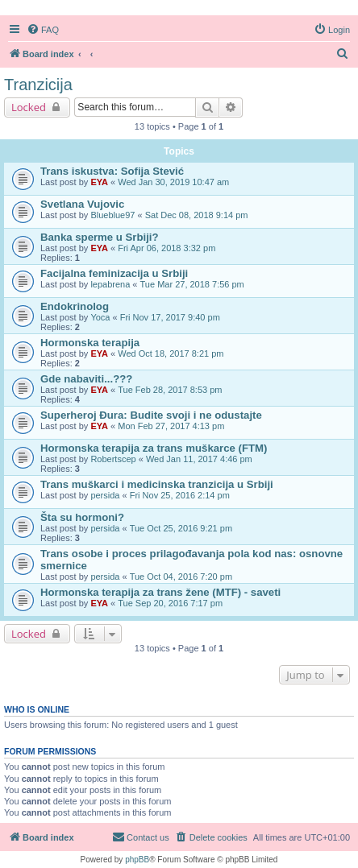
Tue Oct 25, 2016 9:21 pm (181, 528)
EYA (99, 182)
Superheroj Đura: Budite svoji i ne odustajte (151, 415)
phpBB (137, 860)
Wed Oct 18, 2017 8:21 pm (171, 353)
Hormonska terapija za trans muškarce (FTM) (154, 448)
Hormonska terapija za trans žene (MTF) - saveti (160, 592)
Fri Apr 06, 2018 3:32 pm (167, 248)
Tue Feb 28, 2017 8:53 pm (170, 390)
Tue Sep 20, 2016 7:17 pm (170, 603)
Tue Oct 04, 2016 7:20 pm (181, 577)
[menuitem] (43, 30)
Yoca (100, 317)
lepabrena (110, 284)
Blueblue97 (112, 215)
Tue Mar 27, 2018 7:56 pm (192, 284)
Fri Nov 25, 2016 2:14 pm (180, 495)
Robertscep (113, 459)
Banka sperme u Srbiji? (100, 237)
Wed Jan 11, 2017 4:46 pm (199, 459)
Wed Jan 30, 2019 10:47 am (173, 182)
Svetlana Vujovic (82, 204)
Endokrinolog (75, 306)
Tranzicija (38, 85)
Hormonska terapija (90, 343)
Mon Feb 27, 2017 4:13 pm (171, 426)
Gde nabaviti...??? (86, 379)
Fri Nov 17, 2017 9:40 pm (170, 317)
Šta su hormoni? (82, 517)
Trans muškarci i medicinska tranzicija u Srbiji (157, 484)
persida (105, 495)
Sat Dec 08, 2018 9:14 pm (197, 215)
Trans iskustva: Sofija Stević (112, 171)
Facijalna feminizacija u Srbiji (114, 273)
